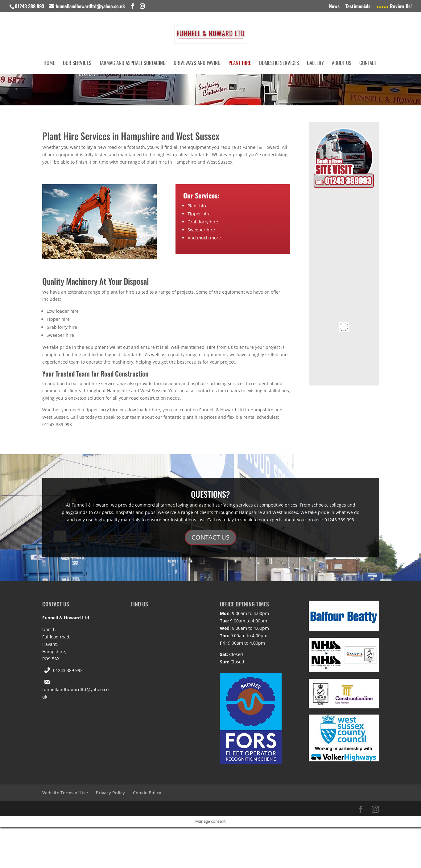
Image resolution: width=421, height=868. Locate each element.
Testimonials (358, 7)
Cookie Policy (147, 793)
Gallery (315, 64)
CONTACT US (210, 537)
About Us (342, 64)
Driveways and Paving (197, 64)
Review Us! (394, 7)
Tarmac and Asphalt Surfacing (132, 64)
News (334, 7)
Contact (368, 64)
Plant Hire (240, 64)
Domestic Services (279, 64)
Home (49, 64)
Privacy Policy (110, 793)
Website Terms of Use (65, 793)
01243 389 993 (68, 670)
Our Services (77, 64)
